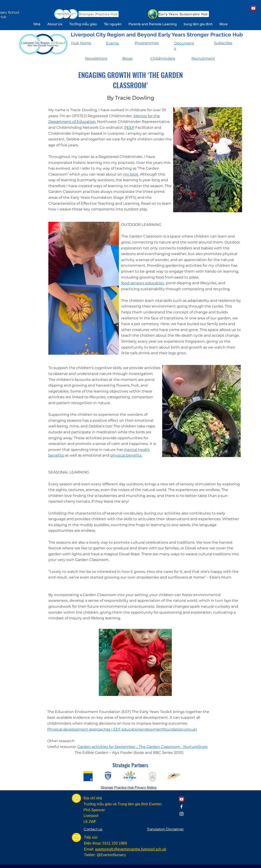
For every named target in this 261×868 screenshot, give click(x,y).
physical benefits (126, 455)
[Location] (76, 798)
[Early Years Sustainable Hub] (184, 14)
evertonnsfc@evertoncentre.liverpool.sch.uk (131, 849)
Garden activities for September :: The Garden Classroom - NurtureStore (142, 747)
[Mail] (76, 837)
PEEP (129, 128)
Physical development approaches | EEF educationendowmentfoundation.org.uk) (122, 729)
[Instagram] (181, 814)
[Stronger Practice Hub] (99, 14)
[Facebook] (181, 807)
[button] (55, 24)
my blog (131, 174)
